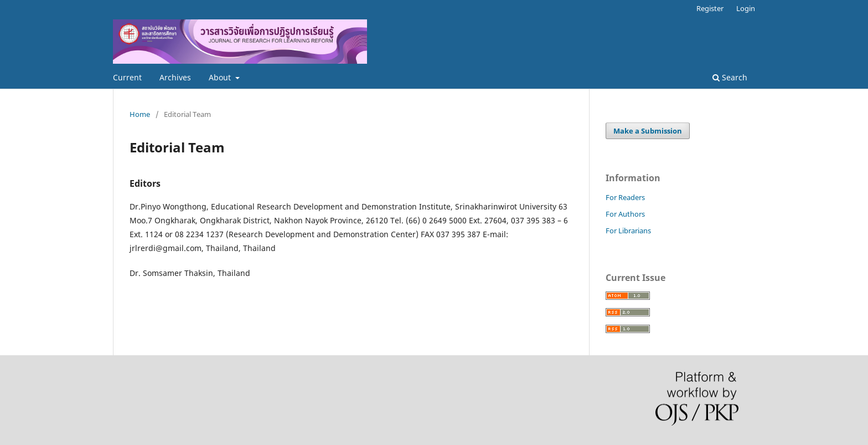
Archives (175, 77)
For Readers (625, 197)
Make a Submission (648, 131)
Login (746, 8)
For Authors (625, 214)
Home (140, 114)
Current (127, 77)
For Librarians (628, 231)
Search (730, 77)
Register (710, 8)
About (221, 77)
